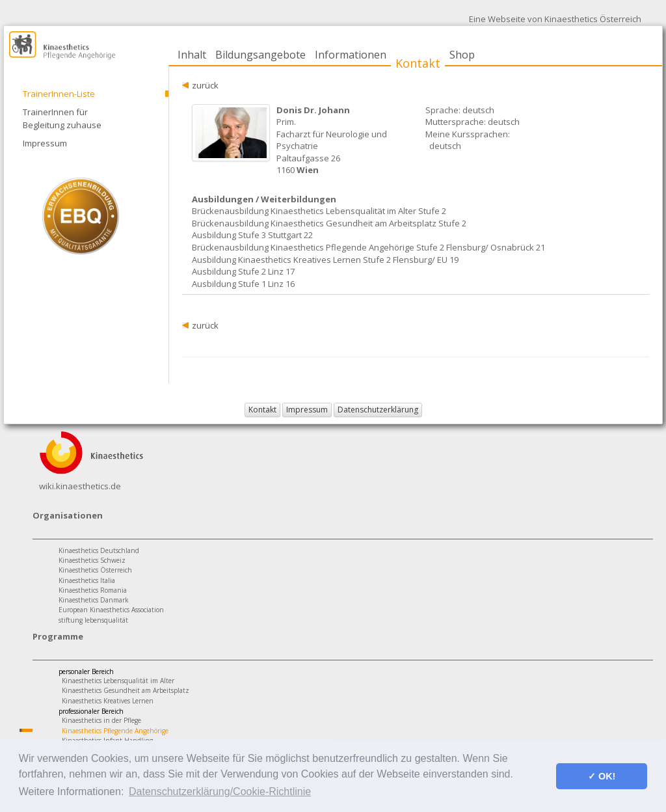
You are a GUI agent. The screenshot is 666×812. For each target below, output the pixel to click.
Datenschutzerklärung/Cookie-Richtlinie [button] (220, 792)
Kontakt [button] (262, 410)
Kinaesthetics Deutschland (99, 550)
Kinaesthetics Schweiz (92, 560)
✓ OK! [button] (602, 776)
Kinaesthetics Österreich (95, 570)
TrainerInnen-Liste (59, 94)
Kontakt (418, 63)
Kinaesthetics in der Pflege (101, 720)
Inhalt (192, 55)
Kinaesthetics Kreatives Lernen (108, 701)
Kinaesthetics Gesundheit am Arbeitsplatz (126, 690)
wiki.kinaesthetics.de (80, 486)
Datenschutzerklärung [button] (378, 410)
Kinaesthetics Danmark (94, 600)
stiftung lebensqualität (93, 620)
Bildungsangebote (260, 55)
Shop (462, 55)
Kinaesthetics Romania (93, 590)
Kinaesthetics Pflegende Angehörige (115, 731)
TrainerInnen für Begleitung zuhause (62, 118)
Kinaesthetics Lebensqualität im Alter (118, 681)
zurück (205, 85)
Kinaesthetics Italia (87, 580)
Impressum (45, 143)
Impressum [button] (307, 410)
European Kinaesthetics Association (111, 610)
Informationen (351, 55)
